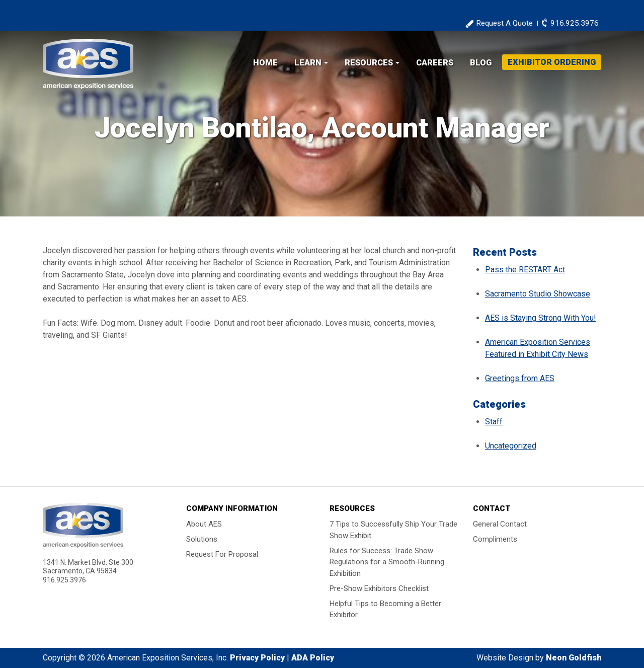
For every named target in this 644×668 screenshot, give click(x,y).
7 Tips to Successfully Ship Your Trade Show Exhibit (393, 530)
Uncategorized (511, 446)
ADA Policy (313, 658)
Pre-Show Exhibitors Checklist (379, 588)
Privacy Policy (257, 658)
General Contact (500, 524)
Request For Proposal (222, 554)
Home (265, 63)
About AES (204, 524)
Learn (308, 63)
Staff (494, 422)
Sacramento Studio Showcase (538, 294)
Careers (435, 63)
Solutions (202, 539)
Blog (481, 63)
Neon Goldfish (574, 658)
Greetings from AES (520, 378)
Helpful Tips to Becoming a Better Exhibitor (385, 609)
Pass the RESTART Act (525, 270)
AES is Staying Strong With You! (541, 318)
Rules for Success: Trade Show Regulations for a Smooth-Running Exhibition (387, 562)
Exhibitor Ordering (552, 62)
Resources (369, 63)
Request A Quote (504, 23)
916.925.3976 (575, 23)
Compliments (495, 539)
